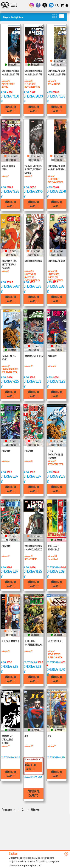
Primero (7, 810)
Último (35, 810)
